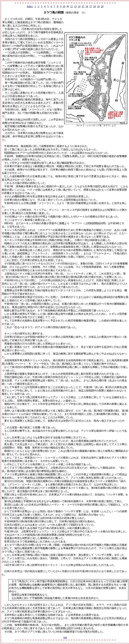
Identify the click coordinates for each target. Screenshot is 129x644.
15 (83, 6)
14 (79, 6)
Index (30, 6)
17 (91, 6)
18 (95, 6)
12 (72, 6)
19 (98, 6)
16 (87, 6)
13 (75, 6)
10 (64, 6)
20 (102, 6)
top (65, 637)
